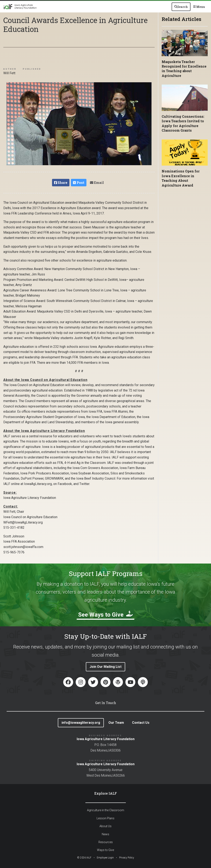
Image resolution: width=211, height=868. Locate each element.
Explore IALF (106, 793)
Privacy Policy (127, 858)
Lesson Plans (105, 818)
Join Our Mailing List (105, 667)
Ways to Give (105, 850)
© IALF (84, 858)
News (105, 834)
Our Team (116, 723)
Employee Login (105, 858)
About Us (105, 826)
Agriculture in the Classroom (106, 810)
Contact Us (141, 723)
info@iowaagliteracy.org (81, 723)
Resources (106, 842)
